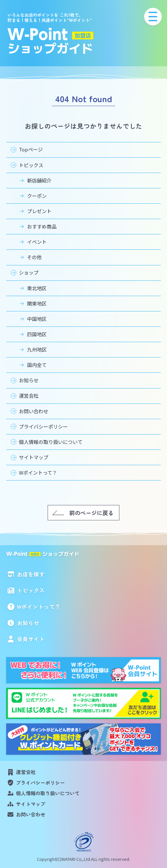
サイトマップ (34, 457)
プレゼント (39, 211)
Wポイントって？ (38, 473)
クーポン (37, 196)
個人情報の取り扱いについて (51, 442)
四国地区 (37, 334)
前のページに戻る (91, 513)
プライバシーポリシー (43, 426)
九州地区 (37, 349)
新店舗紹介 (39, 180)
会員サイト (31, 639)
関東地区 (37, 303)
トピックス (31, 165)
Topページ (31, 149)
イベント (37, 242)
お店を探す (31, 574)
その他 (34, 257)
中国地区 (37, 319)
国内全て (37, 365)
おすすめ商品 (42, 226)
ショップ (29, 272)
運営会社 (29, 395)
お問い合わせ (34, 411)
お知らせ (29, 380)
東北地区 (37, 288)
